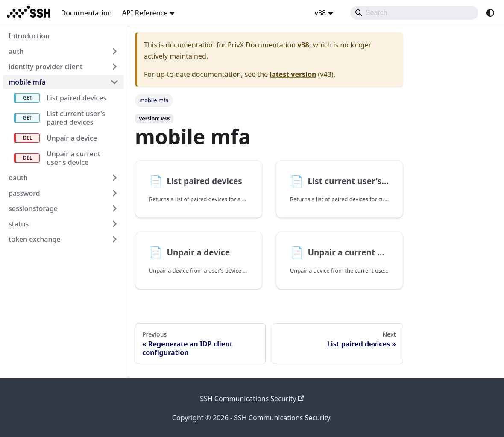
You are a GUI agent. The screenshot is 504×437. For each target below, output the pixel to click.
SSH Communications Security (252, 399)
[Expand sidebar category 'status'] (114, 224)
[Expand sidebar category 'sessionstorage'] (114, 208)
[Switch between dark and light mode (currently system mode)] (490, 13)
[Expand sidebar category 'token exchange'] (114, 239)
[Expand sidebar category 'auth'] (114, 51)
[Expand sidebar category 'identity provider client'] (114, 67)
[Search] (414, 13)
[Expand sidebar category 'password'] (114, 193)
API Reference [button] (145, 13)
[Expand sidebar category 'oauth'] (114, 178)
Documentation (86, 13)
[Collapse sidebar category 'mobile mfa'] (114, 82)
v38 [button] (320, 13)
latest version (293, 74)
